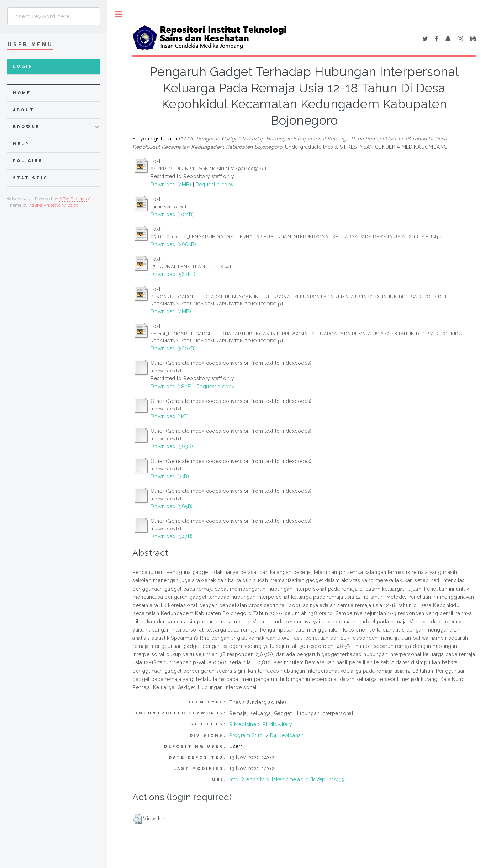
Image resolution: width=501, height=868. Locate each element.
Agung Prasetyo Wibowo (54, 205)
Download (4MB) (171, 185)
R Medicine (243, 724)
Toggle (119, 14)
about (24, 110)
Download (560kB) (173, 348)
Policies (28, 161)
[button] (138, 819)
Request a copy (215, 185)
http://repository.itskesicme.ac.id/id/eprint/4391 (288, 779)
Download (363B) (172, 446)
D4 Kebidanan (287, 735)
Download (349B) (172, 536)
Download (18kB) (171, 387)
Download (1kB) (170, 416)
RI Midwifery (278, 724)
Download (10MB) (172, 214)
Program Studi (246, 735)
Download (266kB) (173, 244)
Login (23, 66)
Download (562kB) (173, 274)
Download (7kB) (170, 476)
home (22, 93)
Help (21, 144)
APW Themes (73, 199)
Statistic (30, 178)
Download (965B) (172, 506)
